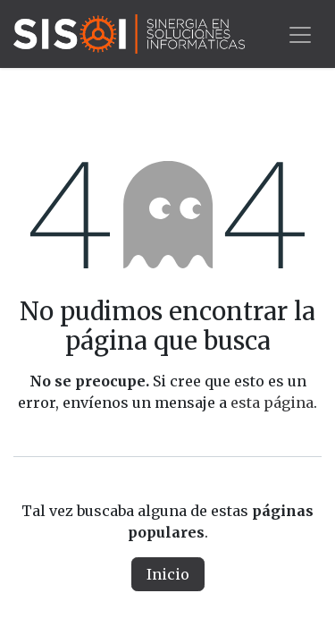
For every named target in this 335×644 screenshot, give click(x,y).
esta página (272, 402)
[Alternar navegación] (300, 34)
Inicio (168, 574)
